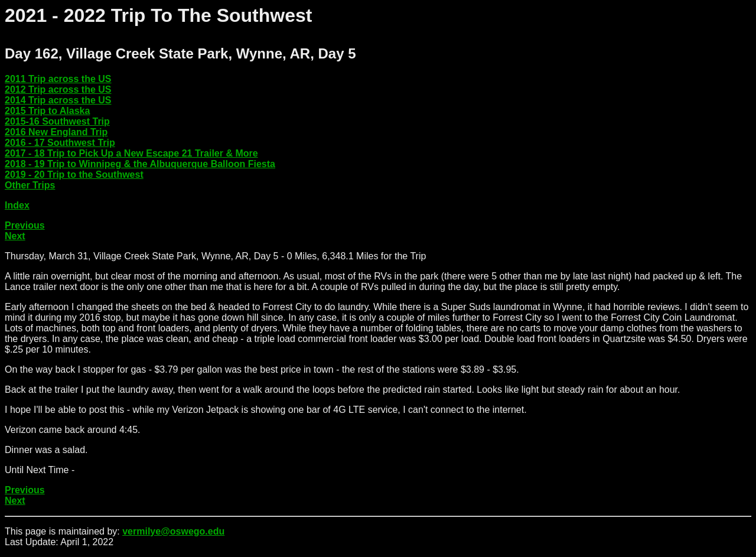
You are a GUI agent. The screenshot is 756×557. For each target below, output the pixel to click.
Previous (25, 225)
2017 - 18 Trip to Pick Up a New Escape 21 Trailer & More (131, 153)
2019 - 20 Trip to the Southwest (74, 175)
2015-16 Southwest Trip (57, 121)
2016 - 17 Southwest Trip (60, 143)
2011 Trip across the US (58, 79)
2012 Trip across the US (58, 89)
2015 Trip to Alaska (47, 111)
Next (15, 236)
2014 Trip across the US (58, 100)
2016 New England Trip (56, 132)
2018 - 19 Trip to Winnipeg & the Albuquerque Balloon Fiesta (140, 164)
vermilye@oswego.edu (173, 531)
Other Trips (30, 185)
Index (17, 205)
